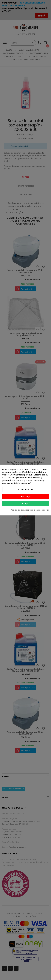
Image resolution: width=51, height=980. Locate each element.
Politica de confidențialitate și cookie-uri (30, 510)
